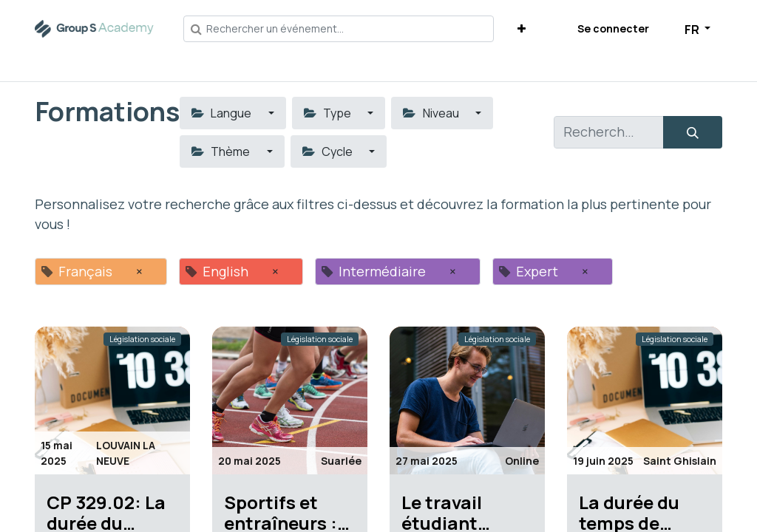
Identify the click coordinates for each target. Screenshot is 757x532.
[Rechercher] (693, 132)
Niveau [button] (432, 113)
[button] (522, 28)
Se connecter (613, 28)
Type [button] (329, 113)
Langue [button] (223, 113)
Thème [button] (222, 151)
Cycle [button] (329, 151)
